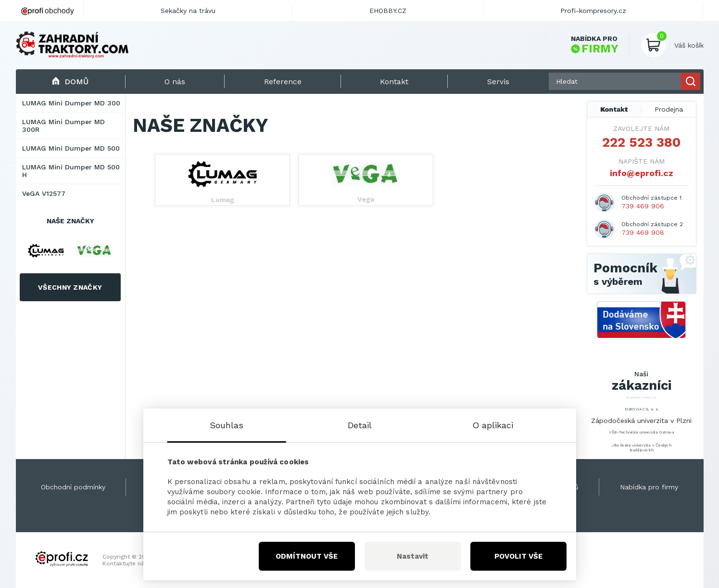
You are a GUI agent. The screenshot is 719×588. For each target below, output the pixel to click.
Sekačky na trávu (188, 11)
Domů (70, 82)
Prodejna (669, 109)
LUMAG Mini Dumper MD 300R (63, 126)
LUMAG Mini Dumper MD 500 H (71, 171)
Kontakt (614, 109)
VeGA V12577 (44, 193)
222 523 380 (641, 142)
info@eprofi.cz (642, 173)
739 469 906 (643, 206)
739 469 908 (643, 232)
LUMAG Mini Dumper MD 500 (71, 148)
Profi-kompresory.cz (593, 11)
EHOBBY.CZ (388, 11)
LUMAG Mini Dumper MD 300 (71, 103)
